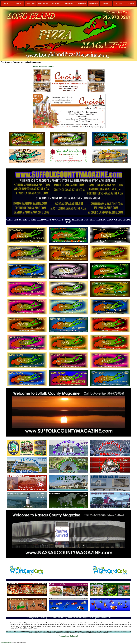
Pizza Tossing (94, 3)
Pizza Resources (81, 3)
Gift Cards (131, 3)
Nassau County (43, 3)
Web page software (6, 643)
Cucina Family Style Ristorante (44, 66)
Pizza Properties (68, 3)
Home (6, 3)
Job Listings (119, 3)
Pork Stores (55, 3)
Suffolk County (31, 3)
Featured (18, 3)
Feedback (106, 3)
